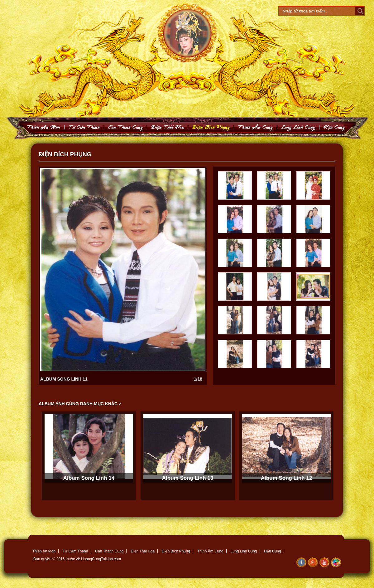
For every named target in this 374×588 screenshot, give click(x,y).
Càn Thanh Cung (109, 551)
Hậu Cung (272, 551)
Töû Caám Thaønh (84, 127)
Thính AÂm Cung (256, 127)
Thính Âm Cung (210, 551)
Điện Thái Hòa (143, 551)
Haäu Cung (334, 127)
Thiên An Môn (44, 551)
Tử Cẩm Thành (75, 551)
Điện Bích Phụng (176, 551)
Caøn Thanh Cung (126, 127)
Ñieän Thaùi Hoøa (168, 127)
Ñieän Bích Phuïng (211, 127)
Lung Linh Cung (298, 127)
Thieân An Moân (44, 127)
